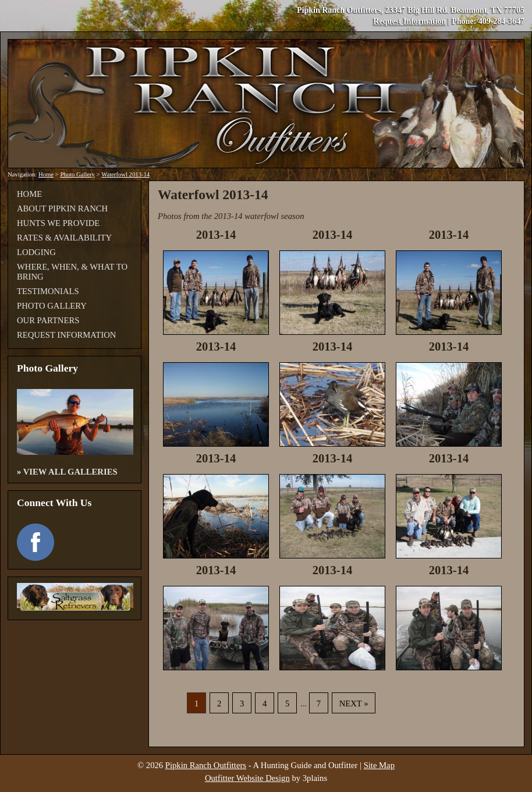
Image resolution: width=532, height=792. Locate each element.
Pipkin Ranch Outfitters (206, 765)
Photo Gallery (77, 174)
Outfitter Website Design (247, 778)
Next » (354, 703)
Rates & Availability (64, 238)
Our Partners (48, 320)
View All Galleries (70, 472)
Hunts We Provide (58, 223)
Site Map (379, 765)
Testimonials (48, 291)
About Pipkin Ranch (62, 208)
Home (46, 174)
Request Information (409, 21)
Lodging (36, 252)
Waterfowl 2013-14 (125, 174)
